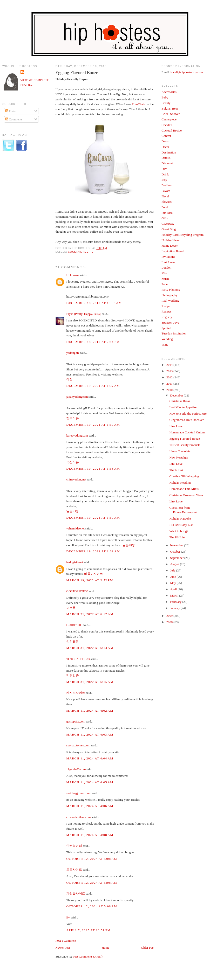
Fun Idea (167, 213)
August (175, 564)
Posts (10, 111)
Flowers (167, 202)
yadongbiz (73, 353)
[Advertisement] (22, 235)
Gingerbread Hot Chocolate (187, 420)
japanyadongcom (77, 397)
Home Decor (170, 246)
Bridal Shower (171, 114)
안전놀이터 (74, 846)
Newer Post (63, 948)
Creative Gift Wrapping (184, 476)
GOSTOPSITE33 (77, 591)
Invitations (168, 257)
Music (166, 279)
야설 (69, 379)
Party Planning (171, 289)
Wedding (167, 339)
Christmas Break (180, 401)
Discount (167, 163)
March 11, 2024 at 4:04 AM (90, 758)
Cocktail (167, 125)
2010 (170, 390)
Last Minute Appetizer (183, 407)
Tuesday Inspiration (174, 333)
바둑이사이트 (94, 574)
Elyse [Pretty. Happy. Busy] (84, 314)
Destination (169, 152)
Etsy (164, 180)
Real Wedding (170, 301)
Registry (167, 317)
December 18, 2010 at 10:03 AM (94, 303)
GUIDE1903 (74, 625)
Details (166, 158)
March (175, 595)
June (173, 577)
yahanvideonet (75, 528)
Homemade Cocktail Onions (187, 432)
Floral (165, 196)
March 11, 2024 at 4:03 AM (90, 734)
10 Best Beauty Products (185, 445)
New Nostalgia (179, 457)
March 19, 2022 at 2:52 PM (90, 580)
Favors (166, 191)
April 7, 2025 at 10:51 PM (88, 930)
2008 (170, 622)
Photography (170, 295)
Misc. (165, 273)
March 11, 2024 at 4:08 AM (90, 835)
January (176, 608)
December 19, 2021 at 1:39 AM (93, 518)
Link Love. (176, 426)
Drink (165, 174)
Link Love (168, 262)
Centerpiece (169, 119)
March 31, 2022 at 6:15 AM (90, 682)
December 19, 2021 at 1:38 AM (93, 469)
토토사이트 (74, 870)
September (177, 558)
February (176, 602)
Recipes (166, 311)
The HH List (177, 537)
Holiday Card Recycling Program (183, 235)
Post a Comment (66, 941)
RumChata (138, 104)
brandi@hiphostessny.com (186, 72)
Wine (165, 344)
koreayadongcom (77, 435)
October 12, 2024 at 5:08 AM (92, 859)
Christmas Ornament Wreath (187, 495)
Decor (165, 147)
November (177, 545)
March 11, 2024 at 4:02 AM (90, 711)
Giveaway (168, 224)
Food (165, 207)
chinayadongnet (76, 479)
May (173, 583)
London (166, 268)
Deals (165, 141)
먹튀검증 (73, 675)
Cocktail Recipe (81, 252)
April (174, 589)
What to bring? (179, 531)
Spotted (166, 328)
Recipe (166, 306)
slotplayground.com (79, 793)
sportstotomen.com (78, 745)
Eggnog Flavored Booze (77, 73)
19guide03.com (76, 769)
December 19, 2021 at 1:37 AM (93, 386)
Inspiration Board (173, 251)
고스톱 (71, 608)
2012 (170, 377)
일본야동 (73, 511)
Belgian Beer (170, 108)
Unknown (72, 275)
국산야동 (73, 462)
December (177, 395)
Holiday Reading (180, 483)
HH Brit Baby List (181, 525)
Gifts (165, 218)
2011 (170, 384)
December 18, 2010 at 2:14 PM (93, 342)
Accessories (169, 92)
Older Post (148, 948)
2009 (170, 616)
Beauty (166, 103)
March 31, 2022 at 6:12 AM (90, 614)
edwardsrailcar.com (78, 817)
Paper (165, 284)
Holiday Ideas (170, 240)
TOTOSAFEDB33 (78, 659)
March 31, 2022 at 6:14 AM (90, 648)
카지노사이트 (76, 693)
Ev (68, 917)
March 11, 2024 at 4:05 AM (90, 782)
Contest (166, 136)
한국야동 (73, 418)
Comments (14, 119)
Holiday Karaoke (180, 518)
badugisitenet (75, 562)
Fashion (166, 185)
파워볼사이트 (76, 893)
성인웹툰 (73, 642)
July (173, 570)
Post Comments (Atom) (88, 956)
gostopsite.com (76, 721)
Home (106, 948)
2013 (170, 371)
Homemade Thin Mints (184, 489)
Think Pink (176, 470)
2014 (170, 365)
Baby (165, 97)
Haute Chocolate (180, 451)
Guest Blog (169, 229)
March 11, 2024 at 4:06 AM (90, 806)
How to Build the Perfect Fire (188, 414)
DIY (164, 169)
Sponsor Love (170, 323)
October (176, 552)
